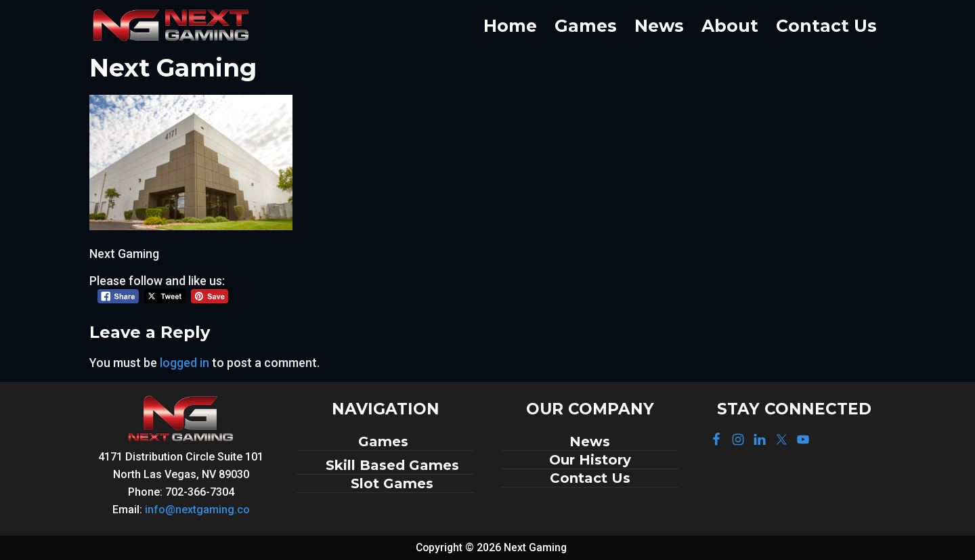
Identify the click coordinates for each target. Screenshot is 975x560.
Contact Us (590, 478)
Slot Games (392, 483)
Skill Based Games (392, 465)
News (590, 441)
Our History (590, 460)
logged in (185, 363)
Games (385, 441)
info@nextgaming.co (197, 510)
